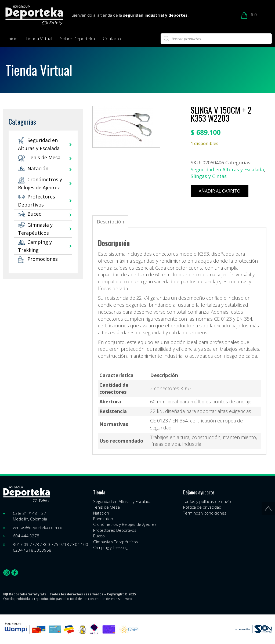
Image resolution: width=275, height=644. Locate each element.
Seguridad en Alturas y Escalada (227, 169)
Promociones (38, 259)
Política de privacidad (202, 507)
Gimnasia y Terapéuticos (116, 542)
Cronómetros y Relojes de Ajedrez (125, 524)
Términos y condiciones (205, 513)
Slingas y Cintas (209, 176)
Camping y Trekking (110, 547)
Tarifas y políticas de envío (207, 501)
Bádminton (103, 519)
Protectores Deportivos (115, 530)
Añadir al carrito (220, 191)
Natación (33, 168)
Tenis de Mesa (39, 157)
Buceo (30, 214)
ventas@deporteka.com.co (38, 527)
